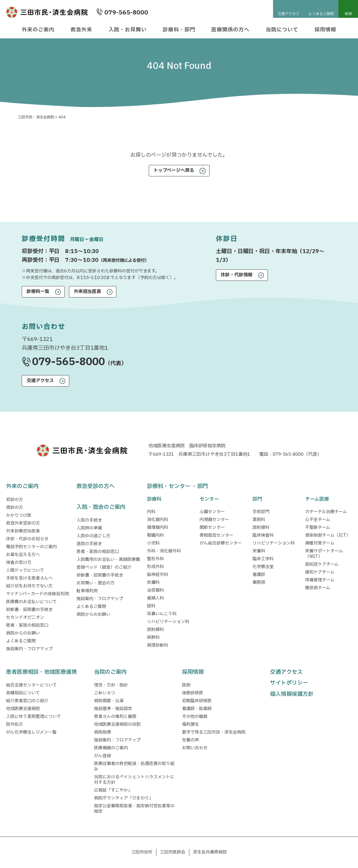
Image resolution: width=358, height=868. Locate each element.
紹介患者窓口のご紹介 (27, 701)
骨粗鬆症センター (216, 535)
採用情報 (325, 30)
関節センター (212, 527)
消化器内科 (158, 520)
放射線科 (155, 630)
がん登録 (103, 756)
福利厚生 (190, 724)
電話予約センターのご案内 (31, 547)
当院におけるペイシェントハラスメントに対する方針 (134, 780)
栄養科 (259, 551)
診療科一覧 (38, 292)
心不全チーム (318, 520)
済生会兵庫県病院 (210, 852)
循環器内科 (158, 527)
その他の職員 (195, 717)
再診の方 (15, 508)
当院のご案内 (110, 672)
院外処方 (15, 724)
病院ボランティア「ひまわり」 (125, 798)
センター (209, 499)
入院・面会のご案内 (101, 507)
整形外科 (155, 559)
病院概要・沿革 (109, 701)
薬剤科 (259, 520)
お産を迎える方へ (23, 555)
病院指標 (103, 732)
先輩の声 (190, 740)
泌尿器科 (155, 590)
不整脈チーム (318, 527)
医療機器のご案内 (111, 748)
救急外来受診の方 (23, 523)
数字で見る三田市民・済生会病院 (214, 732)
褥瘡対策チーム (320, 543)
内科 (151, 512)
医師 (186, 685)
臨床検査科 (263, 535)
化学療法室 (263, 567)
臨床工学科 (263, 559)
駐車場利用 (87, 591)
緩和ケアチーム (320, 572)
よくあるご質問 (321, 14)
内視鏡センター (214, 520)
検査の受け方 (19, 563)
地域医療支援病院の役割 (117, 724)
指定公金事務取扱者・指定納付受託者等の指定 (134, 809)
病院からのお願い (23, 633)
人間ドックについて (25, 570)
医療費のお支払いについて (31, 602)
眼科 (151, 606)
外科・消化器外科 (164, 551)
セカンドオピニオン (25, 617)
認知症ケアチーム (322, 564)
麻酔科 (153, 637)
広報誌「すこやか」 (113, 790)
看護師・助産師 (197, 709)
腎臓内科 (155, 535)
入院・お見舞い (128, 30)
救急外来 (81, 30)
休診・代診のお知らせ (27, 539)
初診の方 (15, 500)
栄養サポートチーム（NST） (324, 554)
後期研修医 (193, 693)
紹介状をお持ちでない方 (29, 586)
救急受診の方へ (96, 486)
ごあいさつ (105, 693)
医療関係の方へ (230, 30)
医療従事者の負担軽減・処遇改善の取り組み (134, 766)
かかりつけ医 (19, 515)
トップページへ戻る (174, 170)
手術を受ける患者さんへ (29, 578)
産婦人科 (155, 598)
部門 (257, 499)
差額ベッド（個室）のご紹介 (104, 567)
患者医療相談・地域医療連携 (41, 672)
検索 (348, 14)
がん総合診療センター (221, 543)
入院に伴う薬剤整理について (34, 717)
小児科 (153, 543)
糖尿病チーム (318, 588)
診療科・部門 (179, 30)
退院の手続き (89, 544)
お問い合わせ (195, 748)
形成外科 (155, 567)
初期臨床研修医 (197, 701)
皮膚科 (153, 582)
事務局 (259, 582)
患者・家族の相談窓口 (27, 625)
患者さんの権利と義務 (115, 717)
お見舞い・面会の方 (96, 583)
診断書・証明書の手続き (29, 610)
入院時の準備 (89, 528)
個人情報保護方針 (292, 694)
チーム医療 (317, 499)
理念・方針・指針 (111, 685)
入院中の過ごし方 (93, 536)
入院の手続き (89, 520)
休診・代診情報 (237, 275)
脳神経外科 (158, 575)
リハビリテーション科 (168, 622)
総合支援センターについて (31, 685)
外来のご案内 (38, 30)
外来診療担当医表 (23, 531)
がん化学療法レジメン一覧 (31, 732)
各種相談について (23, 693)
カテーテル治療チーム (326, 512)
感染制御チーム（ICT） (328, 535)
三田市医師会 (173, 852)
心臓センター (212, 512)
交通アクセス (288, 14)
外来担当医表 (87, 292)
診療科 (154, 499)
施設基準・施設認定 (113, 709)
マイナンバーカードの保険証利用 (37, 594)
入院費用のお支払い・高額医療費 (108, 559)
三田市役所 (142, 852)
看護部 (259, 575)
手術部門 (261, 512)
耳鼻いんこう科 (162, 614)
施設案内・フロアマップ (29, 649)
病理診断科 (158, 645)
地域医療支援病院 (23, 709)
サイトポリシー (289, 683)
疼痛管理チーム (320, 580)
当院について (282, 30)
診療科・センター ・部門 (177, 486)
